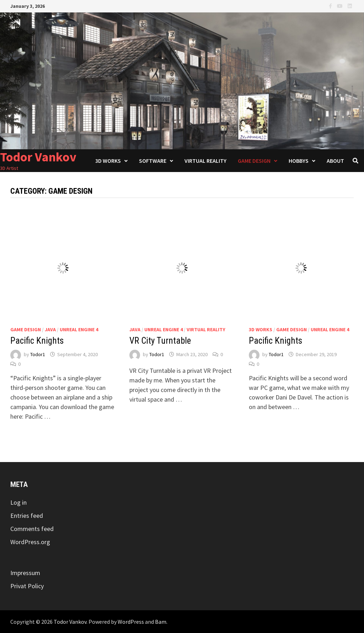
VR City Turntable (160, 341)
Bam (161, 622)
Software (153, 161)
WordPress (131, 622)
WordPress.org (30, 542)
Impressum (25, 573)
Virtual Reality (205, 161)
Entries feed (27, 516)
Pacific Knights (37, 341)
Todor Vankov (38, 157)
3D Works (108, 161)
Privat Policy (27, 586)
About (335, 161)
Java (50, 329)
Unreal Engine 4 (79, 329)
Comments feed (32, 529)
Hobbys (299, 161)
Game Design (254, 161)
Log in (18, 502)
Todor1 (38, 354)
